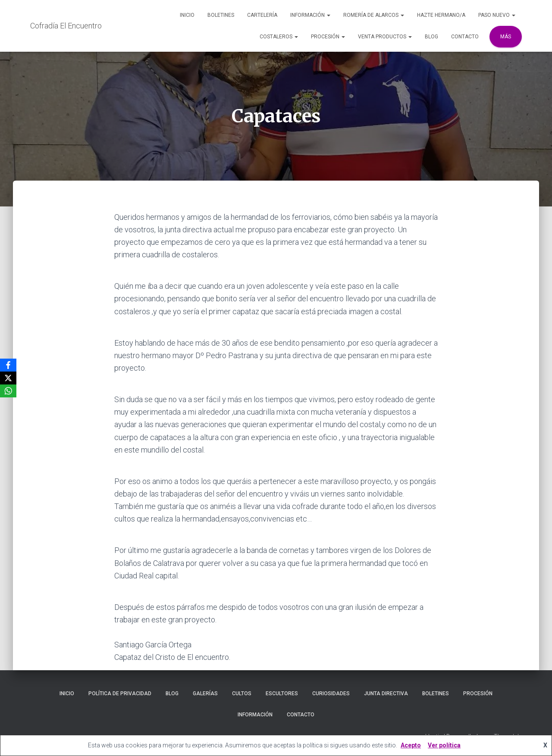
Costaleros (279, 37)
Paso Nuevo (497, 15)
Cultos (242, 694)
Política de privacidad (120, 694)
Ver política (444, 745)
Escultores (282, 694)
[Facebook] (8, 365)
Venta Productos (385, 37)
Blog (431, 37)
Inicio (187, 15)
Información (310, 15)
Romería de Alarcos (374, 15)
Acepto (411, 745)
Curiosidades (331, 694)
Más (506, 37)
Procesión (328, 37)
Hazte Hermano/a (441, 15)
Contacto (465, 37)
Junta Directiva (386, 694)
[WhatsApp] (8, 391)
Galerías (205, 694)
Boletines (221, 15)
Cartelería (262, 15)
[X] (8, 378)
